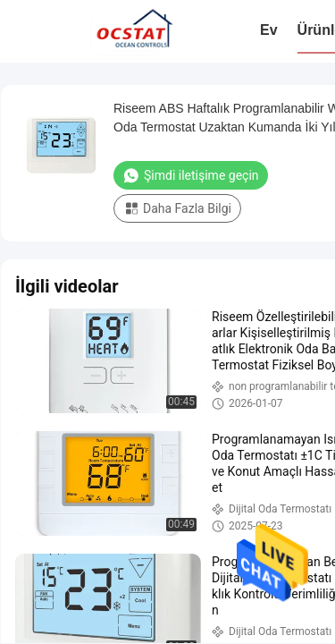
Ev (269, 30)
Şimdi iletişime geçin (191, 175)
